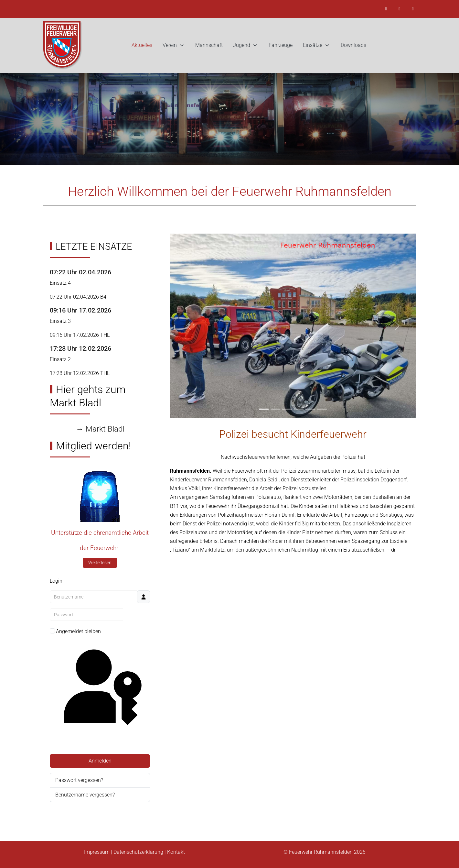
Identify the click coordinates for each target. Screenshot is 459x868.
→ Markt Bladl (100, 429)
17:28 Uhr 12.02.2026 (80, 348)
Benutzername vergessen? (85, 795)
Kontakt (176, 852)
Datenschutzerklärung (138, 852)
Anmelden (100, 761)
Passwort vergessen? (79, 780)
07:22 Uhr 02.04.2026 (80, 272)
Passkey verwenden (100, 695)
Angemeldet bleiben (78, 631)
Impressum (97, 852)
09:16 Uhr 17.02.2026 (80, 310)
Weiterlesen (100, 563)
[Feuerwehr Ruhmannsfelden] (63, 45)
